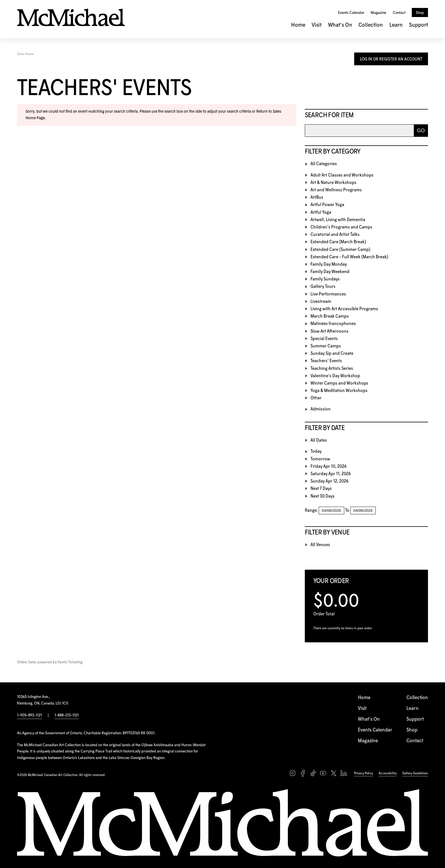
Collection (371, 25)
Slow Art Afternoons (329, 331)
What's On (340, 25)
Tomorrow (320, 459)
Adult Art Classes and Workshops (342, 175)
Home (298, 25)
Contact (399, 13)
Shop (420, 13)
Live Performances (328, 294)
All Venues (320, 545)
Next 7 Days (321, 489)
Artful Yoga (321, 212)
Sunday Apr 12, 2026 (329, 481)
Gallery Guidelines (415, 773)
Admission (321, 409)
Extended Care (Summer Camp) (340, 250)
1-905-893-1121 (30, 715)
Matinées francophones (333, 324)
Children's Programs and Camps (341, 227)
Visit (317, 25)
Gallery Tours (323, 287)
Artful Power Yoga (327, 205)
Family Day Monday (329, 264)
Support (418, 25)
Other (316, 398)
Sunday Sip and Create (332, 354)
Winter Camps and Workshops (339, 383)
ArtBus (317, 197)
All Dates (319, 440)
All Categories (324, 164)
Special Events (324, 339)
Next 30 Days (323, 496)
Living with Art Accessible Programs (344, 309)
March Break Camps (330, 316)
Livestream (321, 302)
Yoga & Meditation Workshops (339, 391)
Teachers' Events (326, 361)
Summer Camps (326, 346)
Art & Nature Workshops (333, 183)
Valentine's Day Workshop (335, 376)
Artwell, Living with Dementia (338, 220)
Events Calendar (351, 13)
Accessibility (388, 773)
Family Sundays (325, 279)
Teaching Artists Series (332, 369)
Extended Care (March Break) (338, 242)
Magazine (378, 13)
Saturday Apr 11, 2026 (331, 474)
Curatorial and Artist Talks (335, 235)
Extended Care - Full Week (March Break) (349, 257)
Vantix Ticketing (70, 662)
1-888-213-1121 (67, 715)
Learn (396, 25)
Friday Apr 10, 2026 (328, 467)
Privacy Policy (363, 773)
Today (316, 451)
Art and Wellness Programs (336, 190)
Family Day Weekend (330, 272)
